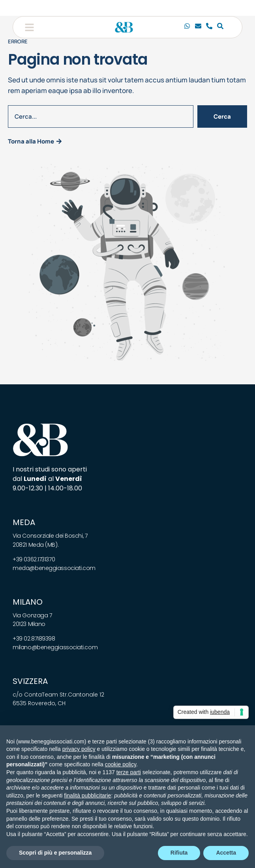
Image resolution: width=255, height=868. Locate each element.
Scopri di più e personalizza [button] (55, 853)
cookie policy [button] (121, 764)
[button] (29, 27)
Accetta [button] (226, 853)
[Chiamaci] (187, 27)
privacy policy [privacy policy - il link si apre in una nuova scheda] (79, 749)
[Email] (198, 27)
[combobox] (101, 116)
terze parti (129, 772)
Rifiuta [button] (179, 853)
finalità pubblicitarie (87, 795)
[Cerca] (220, 27)
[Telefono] (209, 27)
